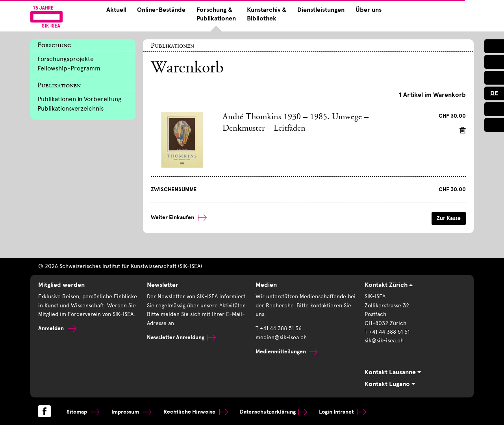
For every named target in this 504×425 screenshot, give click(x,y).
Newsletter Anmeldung (181, 337)
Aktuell (116, 10)
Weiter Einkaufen (179, 217)
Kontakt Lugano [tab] (390, 384)
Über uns (369, 10)
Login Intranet (343, 412)
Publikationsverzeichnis (70, 108)
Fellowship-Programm (69, 68)
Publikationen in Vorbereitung (79, 99)
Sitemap (83, 412)
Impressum (132, 412)
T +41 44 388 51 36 (279, 328)
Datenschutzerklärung (273, 412)
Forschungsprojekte (66, 59)
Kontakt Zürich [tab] (389, 285)
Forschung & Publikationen (216, 14)
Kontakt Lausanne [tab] (393, 372)
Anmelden (57, 328)
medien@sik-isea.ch (281, 337)
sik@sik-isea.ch (384, 341)
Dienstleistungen (321, 10)
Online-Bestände (161, 10)
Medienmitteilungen (286, 352)
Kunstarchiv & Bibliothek (267, 14)
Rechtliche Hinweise (196, 412)
